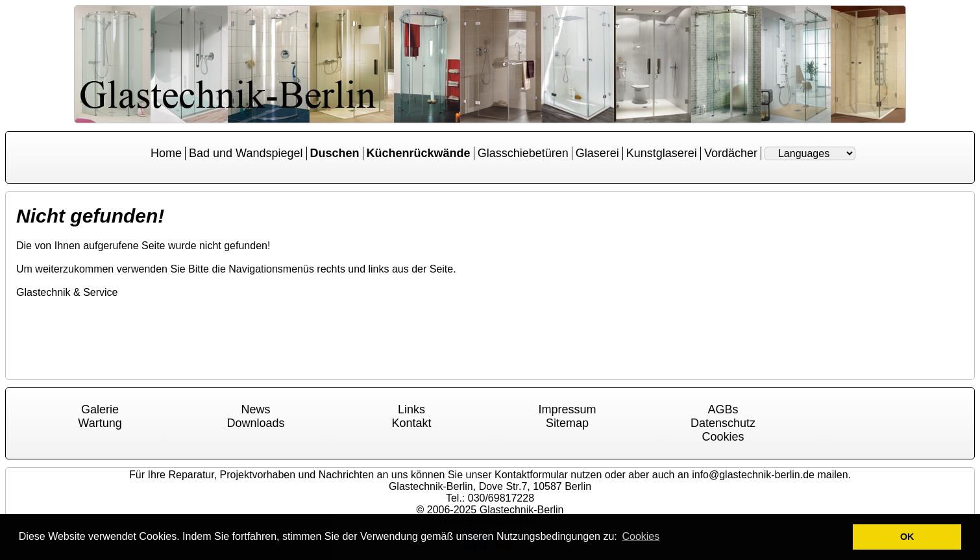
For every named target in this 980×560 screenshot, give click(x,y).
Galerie (100, 409)
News (255, 409)
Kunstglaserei (662, 153)
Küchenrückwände (419, 153)
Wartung (100, 423)
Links (411, 409)
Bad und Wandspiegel (246, 153)
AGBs (723, 409)
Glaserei (597, 153)
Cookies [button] (641, 536)
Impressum (567, 409)
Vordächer (731, 153)
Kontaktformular (531, 475)
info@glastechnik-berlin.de (753, 475)
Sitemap (567, 423)
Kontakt (411, 423)
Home (166, 153)
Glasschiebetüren (523, 153)
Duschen (335, 153)
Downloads (255, 423)
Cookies (723, 437)
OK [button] (907, 537)
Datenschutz (723, 423)
